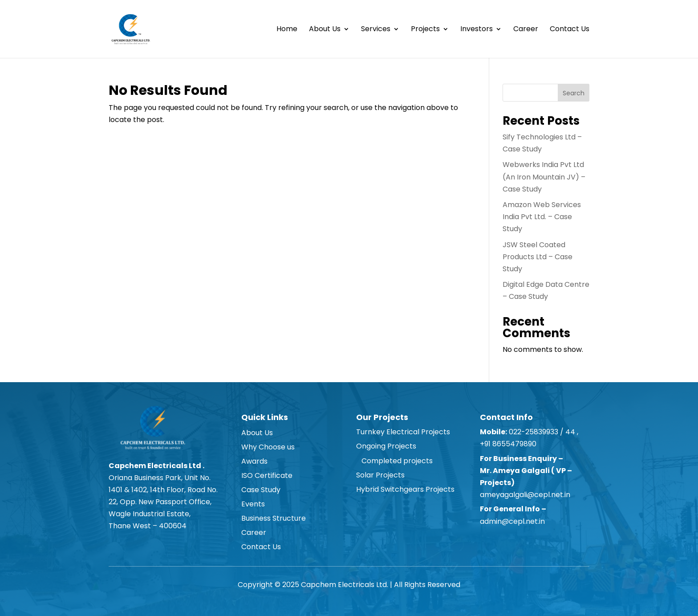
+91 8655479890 (509, 444)
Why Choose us (268, 447)
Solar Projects (380, 475)
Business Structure (274, 518)
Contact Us (570, 30)
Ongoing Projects (386, 446)
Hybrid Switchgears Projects (405, 489)
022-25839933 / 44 (541, 432)
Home (287, 30)
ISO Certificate (267, 475)
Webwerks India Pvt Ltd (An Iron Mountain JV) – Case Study (544, 177)
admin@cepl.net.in (512, 521)
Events (253, 504)
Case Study (261, 490)
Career (526, 30)
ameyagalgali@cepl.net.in (525, 495)
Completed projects (394, 461)
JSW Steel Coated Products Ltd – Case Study (538, 257)
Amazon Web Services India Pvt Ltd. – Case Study (542, 217)
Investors (477, 30)
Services (376, 30)
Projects (425, 30)
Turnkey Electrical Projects (403, 432)
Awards (254, 461)
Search (574, 93)
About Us (325, 30)
